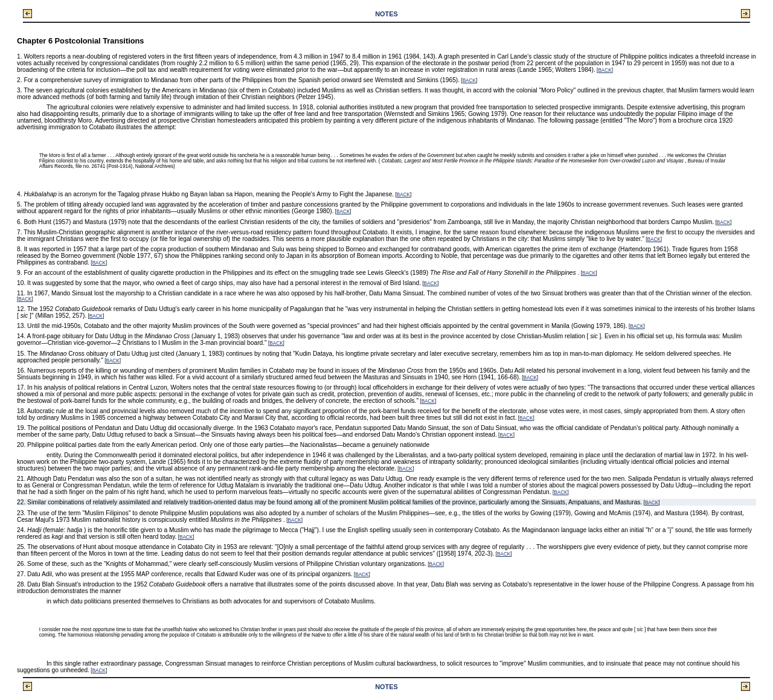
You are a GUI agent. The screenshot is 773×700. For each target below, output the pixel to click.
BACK (605, 70)
